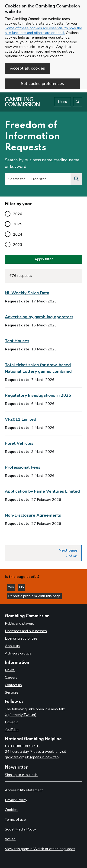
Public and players (19, 624)
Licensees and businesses (26, 631)
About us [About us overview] (12, 646)
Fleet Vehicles (19, 443)
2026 (18, 214)
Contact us (13, 685)
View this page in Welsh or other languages (40, 849)
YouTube (12, 730)
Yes (11, 587)
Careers (11, 678)
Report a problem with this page (34, 596)
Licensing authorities (21, 638)
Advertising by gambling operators (39, 317)
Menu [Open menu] (63, 102)
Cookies (11, 810)
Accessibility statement (24, 790)
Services (12, 692)
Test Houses (17, 341)
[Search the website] (78, 102)
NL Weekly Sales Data (27, 293)
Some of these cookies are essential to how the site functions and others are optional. (43, 31)
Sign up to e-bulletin (21, 775)
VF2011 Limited (21, 419)
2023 (18, 245)
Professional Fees (23, 467)
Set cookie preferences (42, 84)
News (10, 670)
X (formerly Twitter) (21, 715)
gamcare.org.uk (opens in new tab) (32, 757)
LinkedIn (12, 722)
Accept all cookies (27, 68)
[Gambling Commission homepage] (22, 105)
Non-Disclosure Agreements (33, 515)
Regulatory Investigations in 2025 (38, 395)
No (22, 587)
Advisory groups (18, 653)
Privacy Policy (16, 800)
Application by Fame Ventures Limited (42, 491)
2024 (18, 234)
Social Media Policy (20, 829)
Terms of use (15, 820)
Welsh (10, 839)
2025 (18, 224)
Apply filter (43, 259)
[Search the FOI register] (76, 179)
